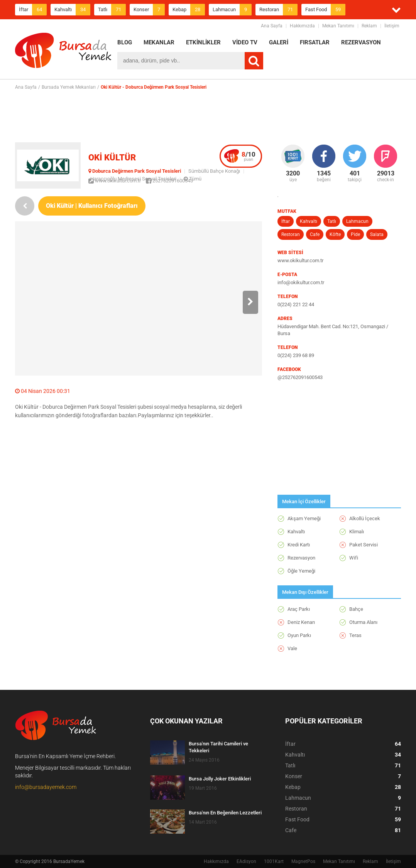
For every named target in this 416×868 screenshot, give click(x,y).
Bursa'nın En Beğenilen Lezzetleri (225, 813)
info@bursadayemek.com (46, 787)
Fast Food (325, 10)
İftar (33, 10)
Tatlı (112, 10)
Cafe (315, 234)
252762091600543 (169, 181)
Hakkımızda (302, 26)
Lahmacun (232, 10)
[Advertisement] (208, 116)
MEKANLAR (159, 42)
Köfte (335, 234)
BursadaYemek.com (63, 52)
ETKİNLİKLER (203, 42)
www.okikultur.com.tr (115, 181)
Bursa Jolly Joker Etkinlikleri (220, 779)
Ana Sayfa (272, 26)
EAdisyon (246, 861)
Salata (377, 234)
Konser (149, 10)
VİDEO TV (245, 42)
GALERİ (279, 42)
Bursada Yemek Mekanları (69, 87)
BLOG (125, 42)
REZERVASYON (361, 42)
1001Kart (274, 861)
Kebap (189, 10)
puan (249, 156)
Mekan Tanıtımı (338, 26)
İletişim (392, 26)
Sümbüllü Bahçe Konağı (214, 171)
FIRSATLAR (315, 42)
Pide (355, 234)
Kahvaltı (72, 10)
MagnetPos (303, 861)
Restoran (278, 10)
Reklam (369, 26)
